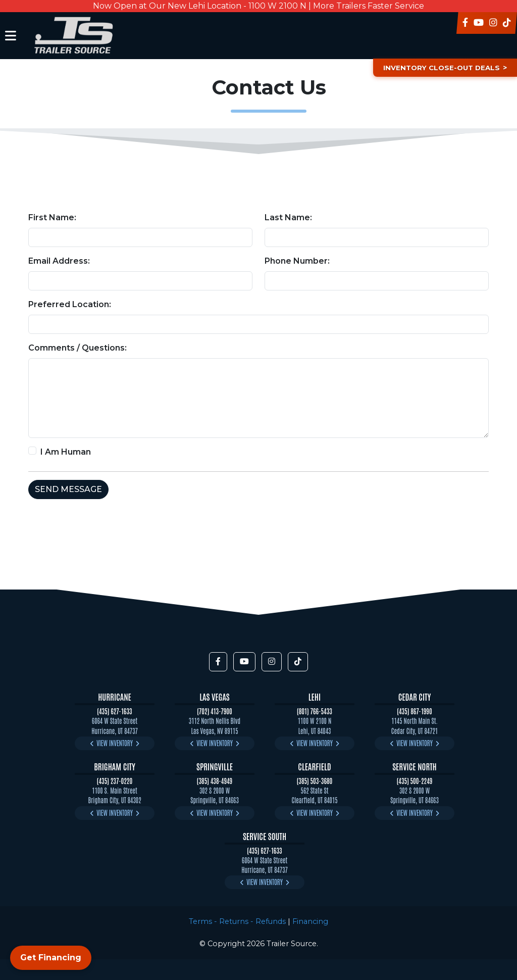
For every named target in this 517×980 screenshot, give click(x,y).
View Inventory (115, 743)
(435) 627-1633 (114, 711)
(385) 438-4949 (215, 781)
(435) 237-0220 (115, 781)
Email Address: (59, 261)
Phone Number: (297, 261)
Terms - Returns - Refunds (237, 921)
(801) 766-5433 (315, 711)
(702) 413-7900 (215, 711)
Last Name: (288, 217)
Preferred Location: (70, 304)
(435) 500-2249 (415, 781)
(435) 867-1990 (414, 711)
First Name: (52, 217)
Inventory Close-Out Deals (438, 68)
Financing (310, 921)
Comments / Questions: (77, 348)
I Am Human (66, 452)
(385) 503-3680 (315, 781)
